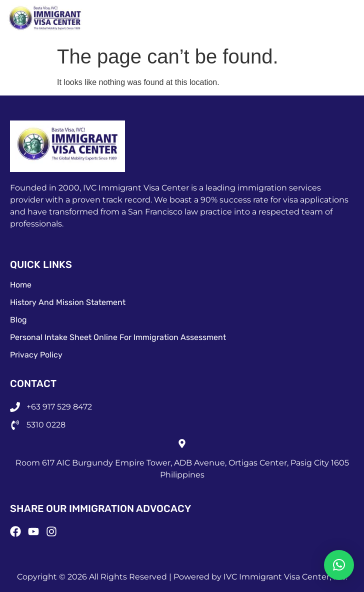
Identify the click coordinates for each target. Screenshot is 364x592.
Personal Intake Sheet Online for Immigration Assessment (118, 337)
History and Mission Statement (68, 302)
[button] (339, 565)
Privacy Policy (36, 355)
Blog (18, 320)
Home (21, 285)
